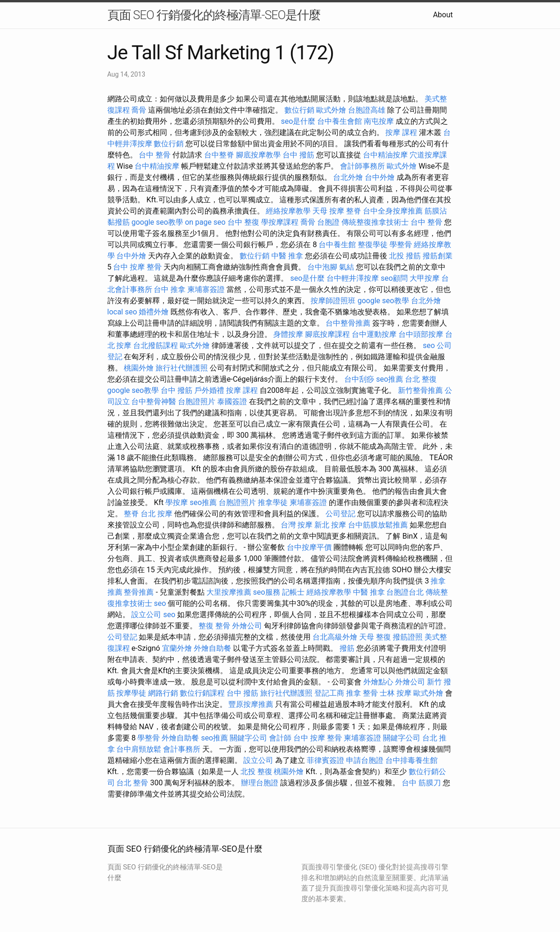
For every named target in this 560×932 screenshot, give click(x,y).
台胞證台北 (405, 592)
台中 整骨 (155, 155)
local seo (122, 312)
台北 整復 (421, 379)
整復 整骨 (214, 626)
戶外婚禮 (209, 390)
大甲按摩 (425, 278)
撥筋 (347, 648)
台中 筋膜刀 (421, 783)
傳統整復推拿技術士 (375, 222)
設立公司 (146, 615)
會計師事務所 (362, 166)
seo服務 (267, 592)
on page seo (205, 222)
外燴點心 (378, 682)
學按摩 (177, 502)
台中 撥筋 (298, 155)
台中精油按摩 (385, 155)
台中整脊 (219, 155)
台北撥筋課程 (156, 345)
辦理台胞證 (260, 783)
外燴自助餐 (213, 648)
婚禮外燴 (154, 312)
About (443, 15)
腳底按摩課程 (327, 334)
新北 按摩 (330, 525)
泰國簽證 (232, 402)
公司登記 (340, 514)
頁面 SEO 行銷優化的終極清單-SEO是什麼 (214, 15)
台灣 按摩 (297, 525)
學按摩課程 (280, 222)
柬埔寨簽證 (206, 289)
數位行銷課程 (202, 693)
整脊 (354, 211)
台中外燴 (380, 177)
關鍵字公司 (248, 738)
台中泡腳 (322, 267)
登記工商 (329, 693)
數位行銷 (299, 110)
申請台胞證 (365, 760)
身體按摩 (288, 334)
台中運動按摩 (374, 334)
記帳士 (293, 592)
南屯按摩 (379, 121)
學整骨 (401, 245)
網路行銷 (163, 693)
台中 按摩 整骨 (137, 267)
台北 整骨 (132, 783)
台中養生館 (337, 245)
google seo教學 (157, 222)
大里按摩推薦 (229, 592)
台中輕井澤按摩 (353, 278)
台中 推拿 (170, 289)
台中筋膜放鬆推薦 (378, 525)
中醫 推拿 (287, 256)
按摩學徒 (131, 693)
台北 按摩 (156, 514)
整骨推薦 (139, 592)
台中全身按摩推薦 (393, 211)
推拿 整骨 (362, 693)
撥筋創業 (438, 256)
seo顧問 (394, 278)
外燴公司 (247, 626)
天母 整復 (375, 637)
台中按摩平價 (309, 547)
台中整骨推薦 (348, 323)
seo (429, 345)
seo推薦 (390, 379)
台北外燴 (348, 177)
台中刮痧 (359, 379)
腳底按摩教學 (258, 155)
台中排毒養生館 (411, 760)
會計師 (280, 738)
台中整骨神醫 (154, 402)
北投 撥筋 (405, 256)
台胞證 (328, 222)
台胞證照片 (197, 402)
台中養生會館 (340, 121)
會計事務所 (182, 749)
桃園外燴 (139, 368)
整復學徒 (373, 245)
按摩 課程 (401, 132)
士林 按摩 (396, 693)
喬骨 (139, 110)
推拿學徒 (273, 502)
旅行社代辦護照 (182, 368)
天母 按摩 (328, 211)
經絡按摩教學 (288, 211)
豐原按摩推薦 (251, 704)
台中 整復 (243, 222)
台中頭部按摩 (421, 334)
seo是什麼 (298, 121)
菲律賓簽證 (326, 760)
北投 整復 (256, 772)
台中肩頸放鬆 (139, 749)
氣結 (347, 267)
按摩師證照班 (333, 301)
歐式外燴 (331, 110)
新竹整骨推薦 (420, 390)
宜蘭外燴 (177, 648)
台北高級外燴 (335, 637)
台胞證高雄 (367, 110)
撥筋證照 (408, 637)
